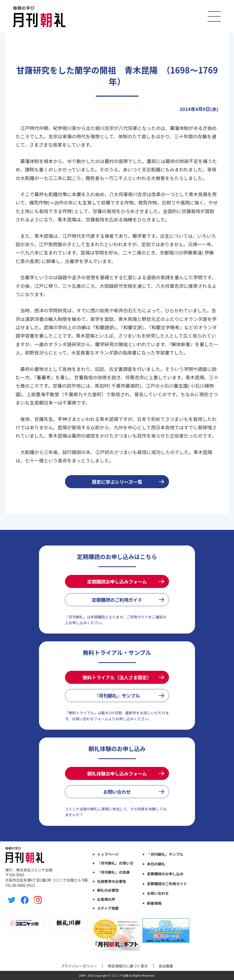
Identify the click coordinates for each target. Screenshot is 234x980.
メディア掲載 (108, 908)
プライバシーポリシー (79, 966)
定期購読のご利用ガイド (117, 600)
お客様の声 (106, 899)
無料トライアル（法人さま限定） (117, 677)
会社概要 (166, 966)
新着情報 (154, 903)
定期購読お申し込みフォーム (117, 581)
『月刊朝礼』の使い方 (115, 863)
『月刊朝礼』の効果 (113, 872)
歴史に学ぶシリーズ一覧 (117, 482)
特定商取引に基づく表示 (128, 966)
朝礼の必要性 (108, 890)
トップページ (108, 854)
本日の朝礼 (156, 864)
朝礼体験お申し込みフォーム (117, 773)
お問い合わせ (117, 792)
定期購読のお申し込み (165, 874)
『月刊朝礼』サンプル (117, 696)
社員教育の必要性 (112, 881)
